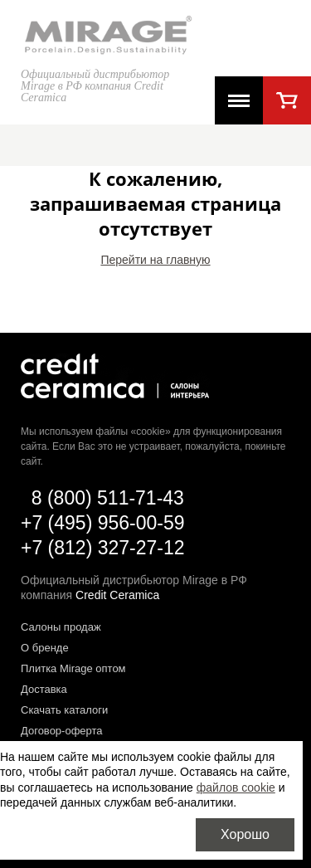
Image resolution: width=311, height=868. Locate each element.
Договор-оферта (62, 731)
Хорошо (245, 834)
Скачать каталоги (64, 710)
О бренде (45, 648)
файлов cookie (236, 788)
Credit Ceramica (117, 595)
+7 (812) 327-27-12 (103, 548)
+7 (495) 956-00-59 (103, 523)
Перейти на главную (155, 260)
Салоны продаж (61, 627)
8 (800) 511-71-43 (108, 498)
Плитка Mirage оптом (73, 668)
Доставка (44, 689)
